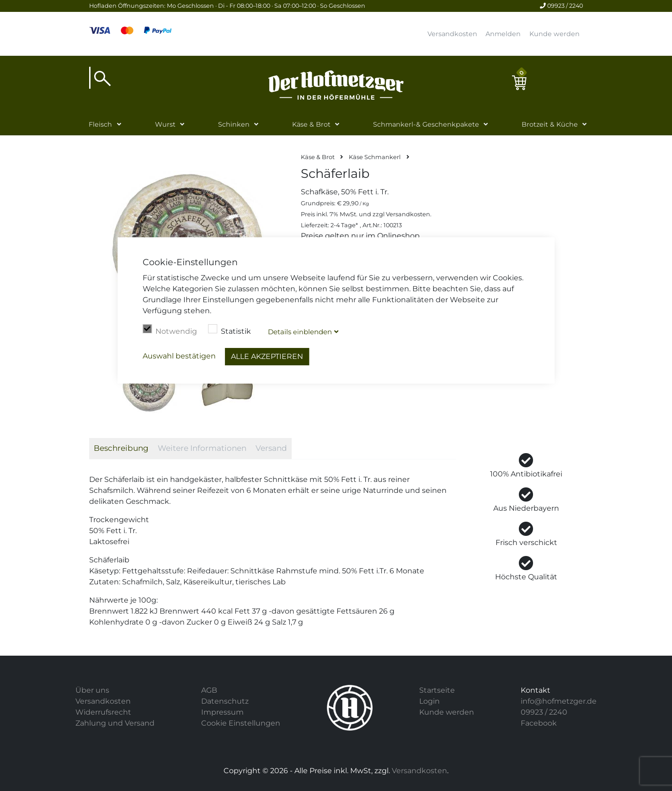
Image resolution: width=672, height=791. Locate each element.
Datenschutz (225, 701)
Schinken (234, 124)
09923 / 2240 (561, 6)
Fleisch (100, 124)
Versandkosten (452, 34)
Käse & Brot (311, 124)
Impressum (222, 712)
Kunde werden (555, 34)
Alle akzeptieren (267, 356)
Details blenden (300, 332)
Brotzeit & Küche (550, 124)
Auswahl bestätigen (179, 356)
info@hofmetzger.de (559, 701)
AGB (209, 690)
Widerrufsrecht (103, 712)
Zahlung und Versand (115, 723)
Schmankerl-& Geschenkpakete (426, 124)
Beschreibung (121, 448)
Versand (271, 448)
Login (429, 701)
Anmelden (503, 34)
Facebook (539, 723)
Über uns (92, 690)
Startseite (437, 690)
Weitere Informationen (202, 448)
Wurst (165, 124)
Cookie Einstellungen (241, 723)
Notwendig (170, 330)
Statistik (229, 330)
